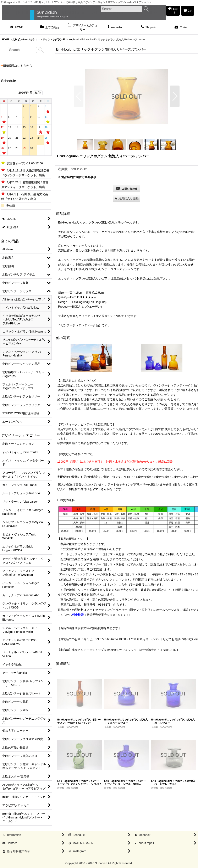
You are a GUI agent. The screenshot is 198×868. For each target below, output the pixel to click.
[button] (79, 96)
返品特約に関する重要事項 (77, 177)
